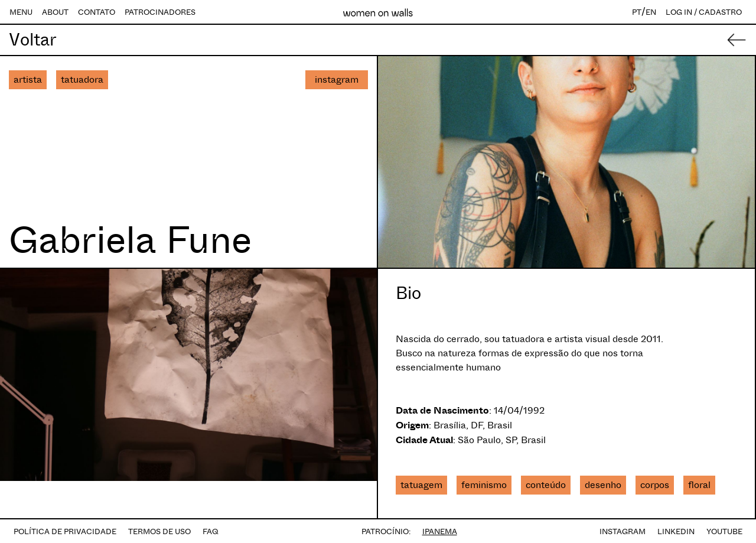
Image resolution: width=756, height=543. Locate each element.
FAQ (211, 531)
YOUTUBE (724, 531)
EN (651, 12)
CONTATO (97, 12)
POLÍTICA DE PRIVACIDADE (65, 531)
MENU (21, 12)
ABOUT (55, 12)
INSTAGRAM (623, 531)
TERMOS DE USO (159, 531)
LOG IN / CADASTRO (704, 12)
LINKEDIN (676, 531)
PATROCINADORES (160, 12)
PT (637, 12)
